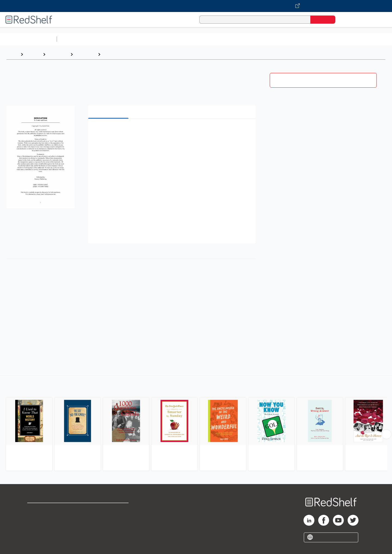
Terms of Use (109, 510)
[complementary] (196, 424)
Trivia (109, 54)
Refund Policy (109, 518)
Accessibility (108, 527)
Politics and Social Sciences (268, 39)
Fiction (308, 39)
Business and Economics (211, 39)
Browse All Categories (28, 39)
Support (35, 518)
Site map (36, 536)
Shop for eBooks (45, 510)
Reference (58, 54)
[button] (173, 131)
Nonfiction (330, 39)
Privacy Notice (42, 527)
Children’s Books (361, 39)
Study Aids (73, 39)
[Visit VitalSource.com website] (196, 6)
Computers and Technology (155, 39)
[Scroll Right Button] (387, 434)
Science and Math (107, 39)
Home (12, 54)
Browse (33, 54)
